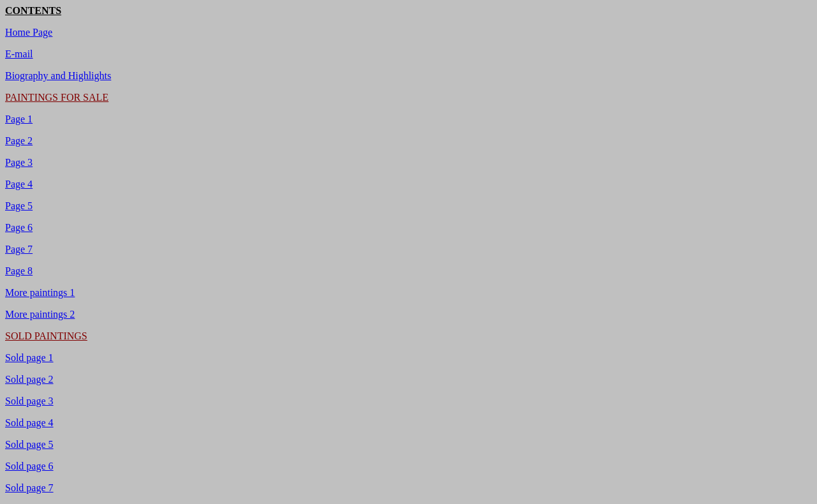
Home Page (29, 32)
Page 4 (19, 184)
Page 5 (19, 206)
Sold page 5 (29, 444)
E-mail (19, 54)
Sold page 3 (29, 401)
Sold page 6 (29, 466)
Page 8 (19, 271)
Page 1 (19, 119)
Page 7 (19, 249)
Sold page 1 (29, 358)
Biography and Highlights (58, 76)
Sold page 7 (29, 488)
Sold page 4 (29, 423)
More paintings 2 (40, 314)
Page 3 (19, 162)
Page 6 (19, 227)
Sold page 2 (29, 379)
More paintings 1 (40, 293)
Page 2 (19, 141)
